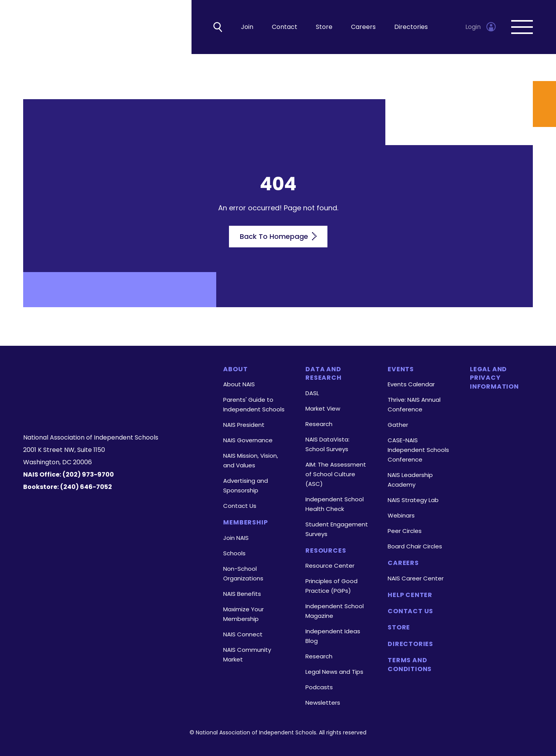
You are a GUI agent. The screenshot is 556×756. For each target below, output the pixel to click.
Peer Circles (405, 531)
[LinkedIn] (115, 408)
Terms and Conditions (410, 665)
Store (324, 27)
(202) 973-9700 (88, 474)
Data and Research (323, 374)
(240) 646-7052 (86, 487)
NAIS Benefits (242, 594)
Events (401, 369)
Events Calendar (411, 385)
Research (319, 424)
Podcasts (319, 687)
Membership (245, 523)
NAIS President (244, 425)
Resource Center (330, 566)
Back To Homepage (278, 236)
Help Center (410, 595)
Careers (363, 27)
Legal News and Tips (334, 672)
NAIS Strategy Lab (413, 500)
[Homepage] (114, 379)
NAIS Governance (248, 441)
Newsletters (323, 703)
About (235, 369)
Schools (234, 553)
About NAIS (239, 385)
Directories (411, 27)
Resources (326, 551)
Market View (323, 408)
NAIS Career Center (416, 578)
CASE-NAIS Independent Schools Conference (418, 450)
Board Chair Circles (415, 547)
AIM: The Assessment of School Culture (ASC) (336, 474)
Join (247, 27)
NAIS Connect (243, 634)
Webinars (401, 516)
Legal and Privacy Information (494, 378)
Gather (398, 425)
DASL (312, 393)
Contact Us (240, 506)
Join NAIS (236, 538)
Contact (285, 27)
